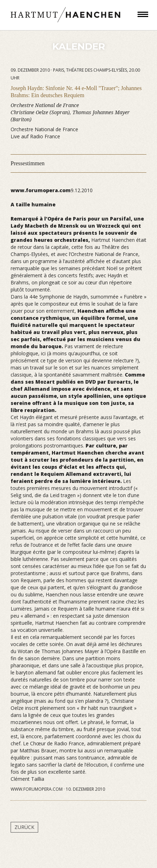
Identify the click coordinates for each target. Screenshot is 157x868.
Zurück (24, 827)
